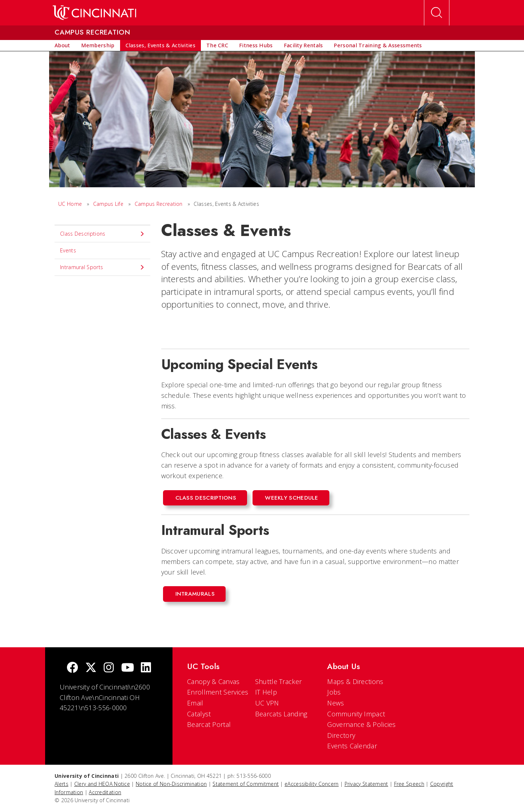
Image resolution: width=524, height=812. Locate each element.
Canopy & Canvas (213, 681)
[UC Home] (94, 13)
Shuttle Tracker (279, 681)
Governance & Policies (361, 724)
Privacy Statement (366, 784)
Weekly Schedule (292, 498)
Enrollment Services (218, 692)
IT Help (266, 692)
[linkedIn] (146, 668)
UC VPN (267, 703)
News (336, 703)
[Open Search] (437, 13)
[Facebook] (72, 668)
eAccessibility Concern (312, 784)
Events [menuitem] (68, 250)
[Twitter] (91, 668)
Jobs (334, 692)
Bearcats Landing (281, 714)
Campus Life (108, 204)
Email (195, 703)
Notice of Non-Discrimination (171, 784)
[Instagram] (109, 668)
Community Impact (356, 714)
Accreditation (105, 792)
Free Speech (409, 784)
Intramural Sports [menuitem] (102, 267)
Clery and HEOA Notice (102, 784)
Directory (341, 735)
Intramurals (195, 594)
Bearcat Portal (209, 724)
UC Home (70, 204)
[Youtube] (128, 668)
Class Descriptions (206, 498)
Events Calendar (352, 746)
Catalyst (199, 714)
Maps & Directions (355, 681)
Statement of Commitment (246, 784)
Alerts (61, 784)
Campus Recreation (159, 204)
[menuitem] (62, 45)
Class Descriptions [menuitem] (102, 234)
